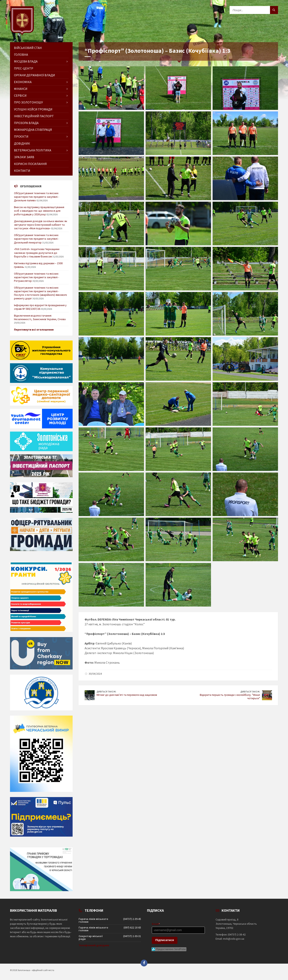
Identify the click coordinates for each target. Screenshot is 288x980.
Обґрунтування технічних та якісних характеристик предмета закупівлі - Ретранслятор (36, 277)
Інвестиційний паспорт (34, 116)
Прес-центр (24, 68)
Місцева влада (26, 61)
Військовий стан (28, 48)
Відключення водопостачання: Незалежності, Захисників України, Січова (40, 317)
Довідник (22, 143)
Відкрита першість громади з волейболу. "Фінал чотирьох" (230, 697)
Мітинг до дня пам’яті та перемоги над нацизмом (127, 695)
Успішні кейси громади (33, 109)
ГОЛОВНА (21, 55)
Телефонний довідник (94, 945)
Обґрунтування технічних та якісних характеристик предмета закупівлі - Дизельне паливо (36, 197)
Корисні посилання (30, 164)
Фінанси (21, 89)
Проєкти (21, 136)
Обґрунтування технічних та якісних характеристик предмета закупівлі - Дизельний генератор (36, 239)
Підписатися (165, 940)
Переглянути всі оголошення (34, 330)
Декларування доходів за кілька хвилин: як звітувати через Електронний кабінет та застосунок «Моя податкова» (41, 225)
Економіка (23, 82)
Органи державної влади (34, 75)
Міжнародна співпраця (33, 130)
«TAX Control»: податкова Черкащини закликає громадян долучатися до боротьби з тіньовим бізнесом (37, 253)
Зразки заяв (24, 157)
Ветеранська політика (33, 150)
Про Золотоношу (28, 102)
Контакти (22, 171)
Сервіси (20, 95)
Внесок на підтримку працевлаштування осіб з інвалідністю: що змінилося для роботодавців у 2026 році (39, 211)
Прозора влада (26, 123)
